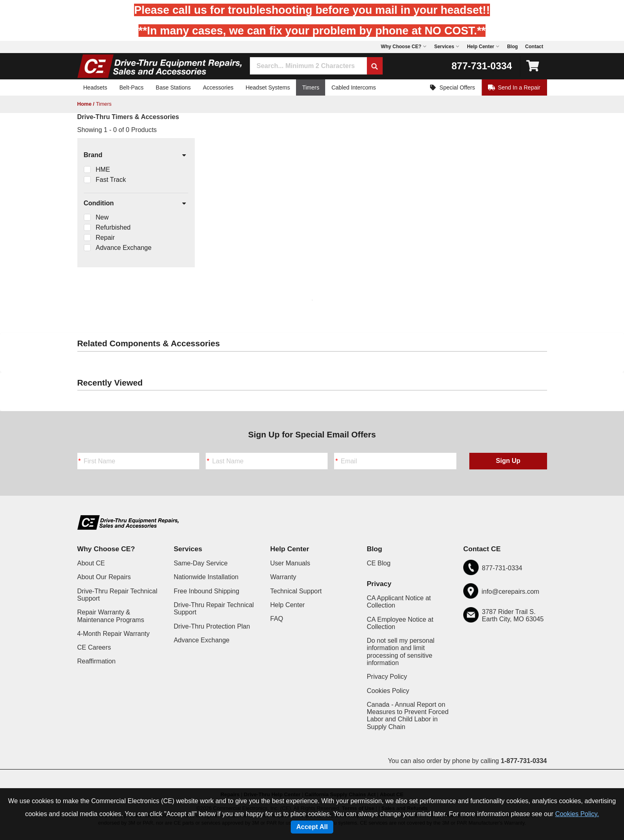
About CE (91, 563)
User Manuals (290, 563)
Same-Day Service (201, 563)
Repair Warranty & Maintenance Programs (111, 616)
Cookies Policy (388, 691)
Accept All (312, 827)
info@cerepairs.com (510, 592)
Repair (105, 238)
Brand (136, 156)
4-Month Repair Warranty (114, 634)
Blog (512, 47)
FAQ (277, 619)
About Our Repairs (104, 577)
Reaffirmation (97, 661)
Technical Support (296, 591)
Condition (136, 204)
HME (103, 169)
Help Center (287, 605)
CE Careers (94, 647)
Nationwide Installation (206, 577)
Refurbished (113, 227)
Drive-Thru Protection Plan (212, 626)
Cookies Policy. (577, 814)
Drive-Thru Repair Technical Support (117, 595)
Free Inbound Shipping (207, 591)
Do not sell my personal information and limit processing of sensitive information (401, 652)
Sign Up (508, 461)
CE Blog (379, 563)
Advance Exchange (124, 248)
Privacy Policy (387, 677)
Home (85, 104)
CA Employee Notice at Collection (400, 623)
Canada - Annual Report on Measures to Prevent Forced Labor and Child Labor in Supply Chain (408, 716)
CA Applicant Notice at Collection (399, 602)
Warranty (283, 577)
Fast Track (111, 180)
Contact (534, 47)
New (102, 217)
